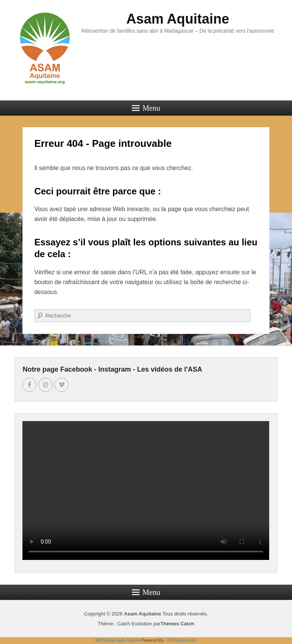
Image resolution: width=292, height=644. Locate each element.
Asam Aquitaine (178, 19)
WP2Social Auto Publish (117, 640)
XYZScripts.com (182, 640)
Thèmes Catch (177, 624)
